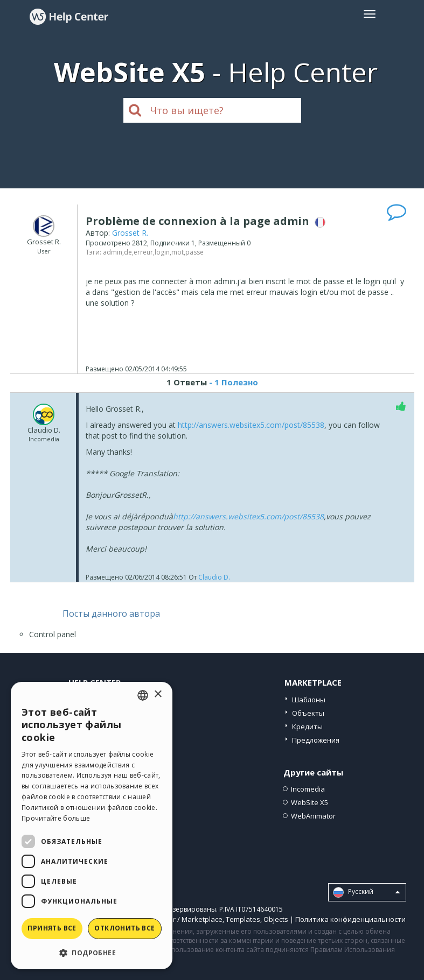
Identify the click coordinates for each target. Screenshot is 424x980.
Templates (243, 919)
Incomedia (308, 789)
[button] (92, 952)
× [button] (158, 695)
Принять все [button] (52, 928)
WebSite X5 (310, 802)
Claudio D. (214, 577)
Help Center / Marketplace (180, 919)
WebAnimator (313, 816)
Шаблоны (309, 700)
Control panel (53, 634)
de (128, 252)
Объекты (308, 713)
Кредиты (307, 727)
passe (194, 252)
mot (178, 252)
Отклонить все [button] (124, 928)
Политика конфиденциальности (350, 919)
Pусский (366, 892)
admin (113, 252)
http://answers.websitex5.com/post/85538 (251, 425)
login (162, 252)
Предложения (316, 740)
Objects (276, 919)
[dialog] (92, 826)
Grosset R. (130, 233)
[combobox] (143, 695)
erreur (143, 252)
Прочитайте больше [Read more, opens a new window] (56, 818)
